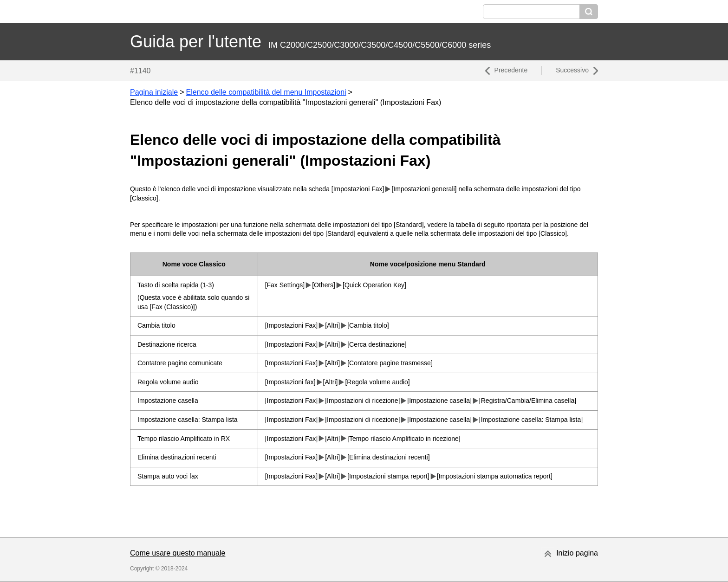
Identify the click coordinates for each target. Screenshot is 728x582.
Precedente (511, 70)
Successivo (572, 70)
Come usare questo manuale (178, 553)
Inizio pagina (577, 553)
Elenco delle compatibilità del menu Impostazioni (266, 92)
